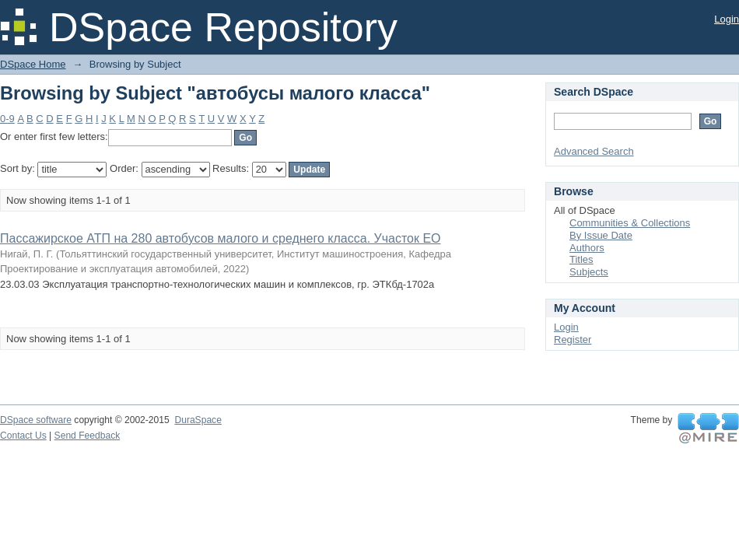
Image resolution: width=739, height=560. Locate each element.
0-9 (7, 119)
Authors (587, 248)
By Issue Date (601, 235)
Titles (581, 259)
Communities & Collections (630, 223)
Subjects (589, 272)
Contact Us (23, 436)
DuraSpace (198, 420)
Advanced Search (594, 151)
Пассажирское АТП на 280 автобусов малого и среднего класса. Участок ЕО (221, 238)
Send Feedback (88, 436)
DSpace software (36, 420)
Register (573, 339)
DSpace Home (33, 64)
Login (727, 19)
